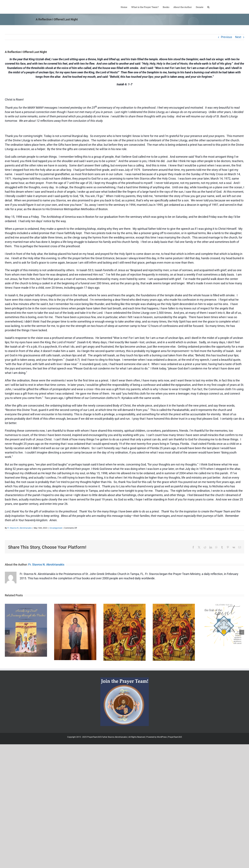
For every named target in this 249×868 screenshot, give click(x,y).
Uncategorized (56, 528)
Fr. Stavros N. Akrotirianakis (20, 528)
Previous (226, 37)
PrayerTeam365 (175, 737)
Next (238, 37)
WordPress (162, 737)
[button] (208, 7)
